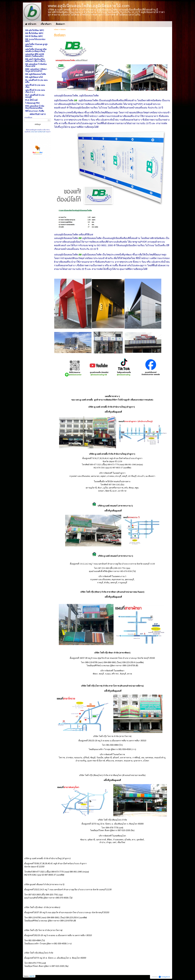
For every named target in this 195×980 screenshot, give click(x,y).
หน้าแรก (56, 30)
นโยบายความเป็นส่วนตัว (38, 132)
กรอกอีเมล (28, 117)
